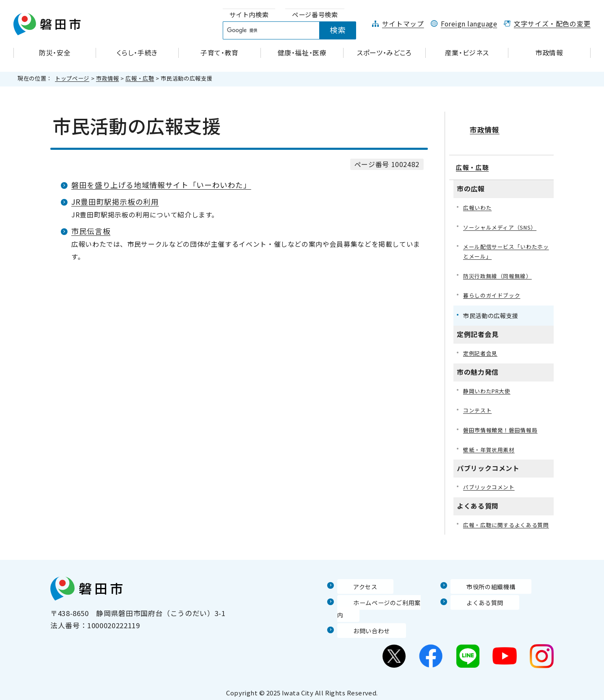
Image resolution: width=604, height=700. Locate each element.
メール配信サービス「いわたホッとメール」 (506, 243)
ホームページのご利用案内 (381, 610)
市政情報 (108, 78)
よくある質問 (473, 610)
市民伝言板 (91, 231)
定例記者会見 (482, 347)
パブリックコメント (491, 484)
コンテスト (478, 406)
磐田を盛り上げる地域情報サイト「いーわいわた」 (161, 185)
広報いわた (478, 197)
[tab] (249, 15)
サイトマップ (403, 24)
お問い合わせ (359, 627)
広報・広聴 (140, 78)
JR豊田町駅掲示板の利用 (115, 202)
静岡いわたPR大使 (489, 385)
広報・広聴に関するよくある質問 (506, 527)
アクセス (352, 594)
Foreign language (469, 24)
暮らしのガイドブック (494, 289)
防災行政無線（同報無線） (500, 268)
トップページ (72, 78)
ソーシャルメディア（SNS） (503, 218)
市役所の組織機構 (480, 594)
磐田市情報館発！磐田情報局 (503, 426)
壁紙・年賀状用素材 (491, 446)
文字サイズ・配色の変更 (552, 24)
